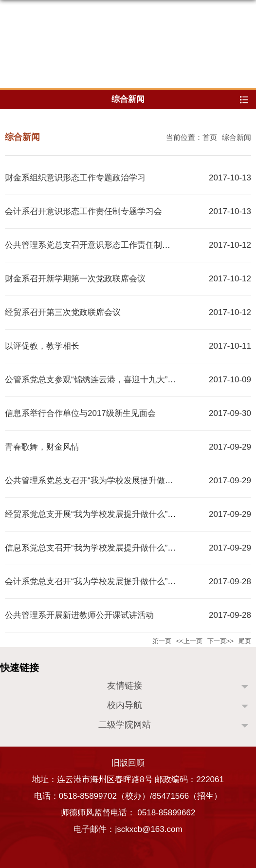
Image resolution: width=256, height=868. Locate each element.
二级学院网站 (125, 725)
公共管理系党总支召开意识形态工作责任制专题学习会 (104, 245)
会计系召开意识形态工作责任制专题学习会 (83, 211)
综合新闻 (237, 137)
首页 (210, 137)
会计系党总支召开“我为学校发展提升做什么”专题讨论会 (107, 582)
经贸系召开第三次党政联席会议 (63, 312)
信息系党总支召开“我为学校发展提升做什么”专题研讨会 (107, 548)
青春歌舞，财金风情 (42, 447)
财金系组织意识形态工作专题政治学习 (75, 178)
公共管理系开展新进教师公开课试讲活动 (79, 615)
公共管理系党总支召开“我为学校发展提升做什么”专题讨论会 (115, 481)
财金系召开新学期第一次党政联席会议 (75, 279)
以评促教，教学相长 (42, 346)
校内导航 (125, 705)
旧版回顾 (128, 763)
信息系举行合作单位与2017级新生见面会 (80, 413)
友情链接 (125, 686)
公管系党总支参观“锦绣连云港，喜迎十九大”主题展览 (103, 380)
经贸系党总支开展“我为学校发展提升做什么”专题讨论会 (107, 514)
